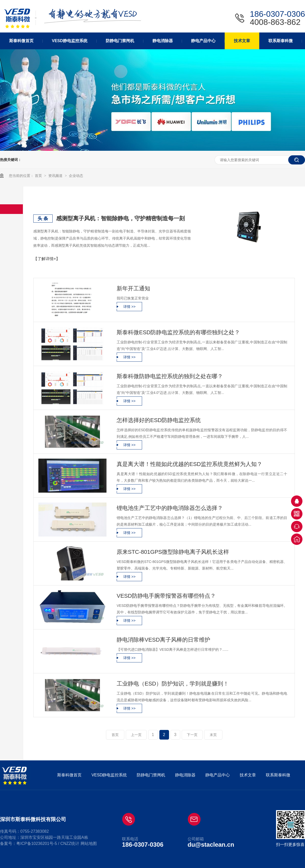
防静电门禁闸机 (151, 775)
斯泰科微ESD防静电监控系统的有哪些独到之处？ (178, 332)
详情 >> (129, 307)
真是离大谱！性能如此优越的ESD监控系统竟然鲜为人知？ (189, 464)
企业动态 (76, 176)
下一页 (192, 735)
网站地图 (89, 844)
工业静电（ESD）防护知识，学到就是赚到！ (173, 684)
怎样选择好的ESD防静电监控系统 (159, 420)
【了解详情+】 (47, 259)
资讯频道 (56, 176)
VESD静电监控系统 (109, 775)
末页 (213, 735)
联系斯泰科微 (278, 775)
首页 (39, 176)
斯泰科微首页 (69, 775)
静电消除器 (185, 775)
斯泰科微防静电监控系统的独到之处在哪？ (170, 376)
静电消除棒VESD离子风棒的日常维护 (163, 640)
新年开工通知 (133, 288)
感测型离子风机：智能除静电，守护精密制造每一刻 (120, 218)
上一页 (136, 735)
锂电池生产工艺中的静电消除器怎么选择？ (170, 508)
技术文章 (248, 775)
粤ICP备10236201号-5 (37, 844)
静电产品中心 (218, 775)
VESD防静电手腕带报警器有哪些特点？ (166, 596)
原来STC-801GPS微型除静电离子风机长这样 (173, 552)
